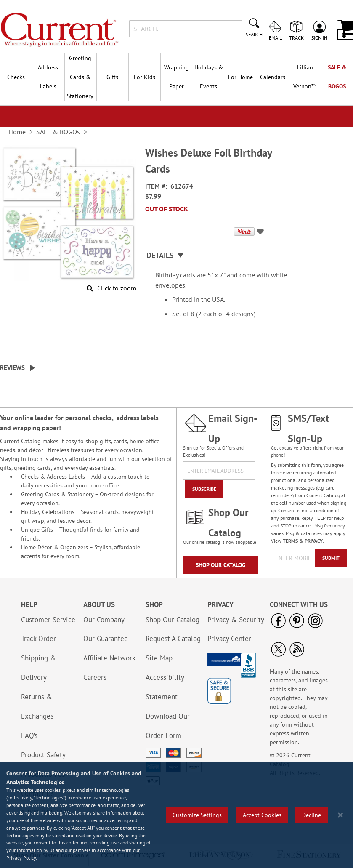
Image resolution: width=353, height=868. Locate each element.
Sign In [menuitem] (319, 37)
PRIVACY (314, 541)
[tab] (221, 256)
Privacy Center (229, 639)
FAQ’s (29, 735)
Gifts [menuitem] (112, 77)
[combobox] (186, 29)
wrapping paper (36, 428)
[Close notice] (340, 815)
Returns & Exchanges (37, 706)
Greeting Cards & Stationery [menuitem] (80, 77)
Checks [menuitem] (16, 77)
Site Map (159, 658)
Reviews (12, 368)
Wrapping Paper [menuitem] (176, 77)
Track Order (38, 639)
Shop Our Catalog (221, 565)
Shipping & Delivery (38, 668)
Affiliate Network (109, 658)
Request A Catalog (173, 639)
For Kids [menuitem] (145, 77)
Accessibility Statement (165, 687)
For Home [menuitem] (240, 77)
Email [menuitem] (275, 37)
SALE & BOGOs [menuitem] (337, 77)
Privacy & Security (236, 620)
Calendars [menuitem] (273, 77)
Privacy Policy (21, 858)
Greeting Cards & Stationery (57, 494)
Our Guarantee (106, 639)
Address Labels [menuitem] (48, 77)
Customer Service (48, 620)
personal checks (89, 418)
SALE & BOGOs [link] (58, 132)
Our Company (104, 620)
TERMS (290, 541)
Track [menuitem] (296, 37)
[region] (176, 815)
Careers (95, 677)
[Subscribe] (204, 489)
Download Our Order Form (168, 726)
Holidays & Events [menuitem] (209, 77)
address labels (138, 418)
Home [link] (17, 132)
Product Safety (43, 755)
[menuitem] (305, 77)
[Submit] (331, 558)
